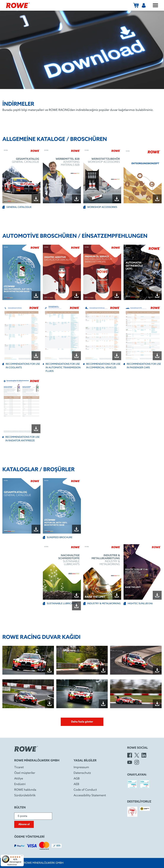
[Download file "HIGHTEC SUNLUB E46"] (157, 595)
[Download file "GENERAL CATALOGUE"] (36, 199)
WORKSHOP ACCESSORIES (100, 207)
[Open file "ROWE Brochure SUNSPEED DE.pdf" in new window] (21, 272)
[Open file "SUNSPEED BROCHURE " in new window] (62, 506)
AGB (77, 779)
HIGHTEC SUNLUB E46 (138, 604)
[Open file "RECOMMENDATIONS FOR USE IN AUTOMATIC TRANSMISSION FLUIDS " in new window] (62, 332)
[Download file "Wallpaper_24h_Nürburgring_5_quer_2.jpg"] (103, 704)
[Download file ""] (76, 606)
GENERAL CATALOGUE (17, 207)
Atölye (19, 779)
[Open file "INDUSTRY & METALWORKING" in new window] (102, 572)
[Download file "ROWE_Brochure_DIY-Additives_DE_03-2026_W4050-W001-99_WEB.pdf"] (76, 296)
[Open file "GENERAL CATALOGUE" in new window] (21, 176)
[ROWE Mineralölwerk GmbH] (18, 5)
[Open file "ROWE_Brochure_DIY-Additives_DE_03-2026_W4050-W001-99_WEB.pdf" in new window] (62, 272)
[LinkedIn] (144, 755)
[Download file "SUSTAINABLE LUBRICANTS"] (76, 595)
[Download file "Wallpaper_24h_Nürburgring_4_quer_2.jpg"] (49, 704)
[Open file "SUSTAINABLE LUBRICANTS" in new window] (62, 572)
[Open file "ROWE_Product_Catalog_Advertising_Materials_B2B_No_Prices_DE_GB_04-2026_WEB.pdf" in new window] (62, 176)
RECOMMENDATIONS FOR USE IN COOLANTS (21, 366)
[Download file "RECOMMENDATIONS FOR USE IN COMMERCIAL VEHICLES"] (117, 356)
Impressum (81, 767)
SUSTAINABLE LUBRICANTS (60, 604)
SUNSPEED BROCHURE (58, 537)
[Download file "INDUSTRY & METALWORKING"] (117, 595)
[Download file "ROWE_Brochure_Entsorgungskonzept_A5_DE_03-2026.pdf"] (157, 199)
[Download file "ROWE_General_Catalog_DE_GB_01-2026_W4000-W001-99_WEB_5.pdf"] (36, 529)
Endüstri (20, 784)
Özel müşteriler (25, 773)
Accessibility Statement (90, 796)
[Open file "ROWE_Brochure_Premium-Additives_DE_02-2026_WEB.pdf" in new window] (102, 272)
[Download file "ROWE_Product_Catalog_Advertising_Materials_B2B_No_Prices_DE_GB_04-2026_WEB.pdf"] (76, 199)
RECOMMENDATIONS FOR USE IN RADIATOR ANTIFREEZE (21, 439)
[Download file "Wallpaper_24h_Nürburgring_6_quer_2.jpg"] (157, 704)
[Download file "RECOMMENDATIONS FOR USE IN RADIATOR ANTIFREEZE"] (36, 429)
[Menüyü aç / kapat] (155, 5)
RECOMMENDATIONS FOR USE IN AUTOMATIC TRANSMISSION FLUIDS (62, 368)
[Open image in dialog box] (28, 660)
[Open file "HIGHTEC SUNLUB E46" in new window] (143, 572)
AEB (76, 784)
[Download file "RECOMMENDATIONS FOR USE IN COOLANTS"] (36, 356)
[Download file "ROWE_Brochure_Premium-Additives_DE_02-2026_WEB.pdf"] (117, 296)
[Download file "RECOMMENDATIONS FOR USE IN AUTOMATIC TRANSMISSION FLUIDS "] (76, 356)
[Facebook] (130, 755)
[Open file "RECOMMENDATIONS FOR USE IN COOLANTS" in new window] (21, 332)
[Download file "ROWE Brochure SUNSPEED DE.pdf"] (36, 296)
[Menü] (22, 856)
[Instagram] (137, 762)
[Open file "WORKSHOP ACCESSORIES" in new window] (102, 176)
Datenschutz (82, 773)
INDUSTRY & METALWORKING (102, 604)
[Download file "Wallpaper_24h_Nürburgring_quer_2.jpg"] (49, 670)
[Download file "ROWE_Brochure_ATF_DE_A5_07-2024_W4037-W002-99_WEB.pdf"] (157, 296)
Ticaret (19, 767)
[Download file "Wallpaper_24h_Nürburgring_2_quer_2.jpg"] (103, 670)
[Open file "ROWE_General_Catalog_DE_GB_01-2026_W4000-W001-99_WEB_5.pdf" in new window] (21, 506)
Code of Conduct (85, 790)
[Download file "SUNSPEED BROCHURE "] (76, 529)
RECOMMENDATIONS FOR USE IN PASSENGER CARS (142, 366)
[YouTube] (130, 762)
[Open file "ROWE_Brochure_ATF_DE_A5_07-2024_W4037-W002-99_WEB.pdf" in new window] (143, 272)
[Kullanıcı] (144, 5)
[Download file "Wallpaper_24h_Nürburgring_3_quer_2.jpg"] (157, 670)
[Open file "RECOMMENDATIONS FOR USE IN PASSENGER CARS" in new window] (143, 332)
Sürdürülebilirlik (25, 796)
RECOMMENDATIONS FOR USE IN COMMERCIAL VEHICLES (102, 366)
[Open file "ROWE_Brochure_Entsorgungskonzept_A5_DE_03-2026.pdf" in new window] (143, 176)
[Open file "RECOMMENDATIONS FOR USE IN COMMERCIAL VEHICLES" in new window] (102, 332)
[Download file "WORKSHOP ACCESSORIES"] (117, 199)
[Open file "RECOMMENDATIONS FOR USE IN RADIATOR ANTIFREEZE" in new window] (21, 406)
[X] (137, 755)
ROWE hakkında (25, 790)
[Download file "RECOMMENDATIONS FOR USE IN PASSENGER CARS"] (157, 356)
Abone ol (24, 824)
